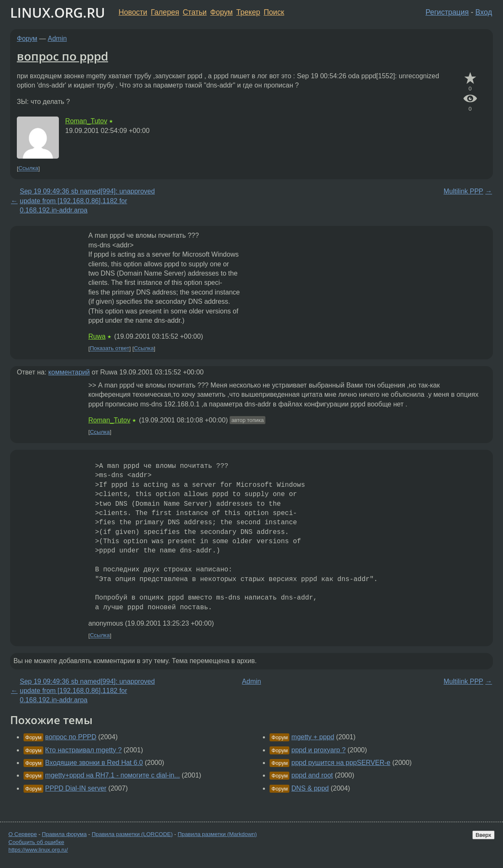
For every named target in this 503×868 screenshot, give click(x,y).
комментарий (69, 372)
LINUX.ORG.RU (58, 12)
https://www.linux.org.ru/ (38, 850)
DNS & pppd (310, 788)
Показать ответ (110, 349)
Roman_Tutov (86, 121)
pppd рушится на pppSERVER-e (341, 763)
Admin (57, 38)
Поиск (274, 12)
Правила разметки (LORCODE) (132, 834)
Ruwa (97, 336)
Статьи (195, 12)
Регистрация (447, 12)
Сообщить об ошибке (36, 842)
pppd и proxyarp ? (319, 750)
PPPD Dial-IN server (76, 788)
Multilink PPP (463, 191)
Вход (484, 12)
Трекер (248, 12)
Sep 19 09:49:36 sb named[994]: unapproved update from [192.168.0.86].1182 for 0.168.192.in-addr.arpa (87, 201)
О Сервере (23, 834)
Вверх (483, 835)
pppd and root (312, 775)
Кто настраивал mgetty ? (83, 750)
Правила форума (65, 834)
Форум (221, 12)
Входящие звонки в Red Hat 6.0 (94, 763)
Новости (133, 12)
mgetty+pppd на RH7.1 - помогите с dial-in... (112, 775)
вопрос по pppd (62, 56)
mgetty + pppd (313, 737)
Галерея (165, 12)
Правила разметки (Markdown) (217, 834)
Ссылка (28, 169)
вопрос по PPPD (71, 737)
